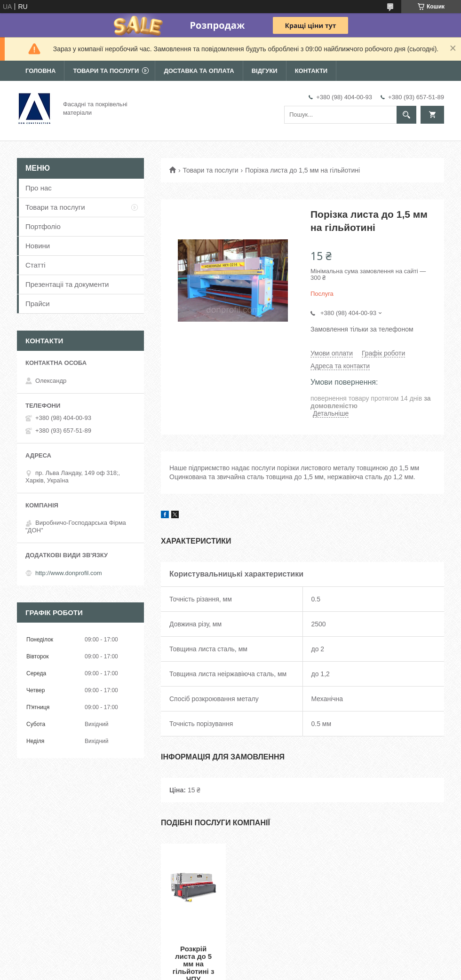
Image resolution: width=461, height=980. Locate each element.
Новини (38, 246)
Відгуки (265, 71)
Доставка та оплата (199, 71)
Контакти (311, 71)
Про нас (39, 188)
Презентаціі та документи (67, 284)
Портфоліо (43, 226)
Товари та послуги (106, 71)
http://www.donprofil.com (69, 573)
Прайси (38, 304)
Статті (36, 265)
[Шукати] (406, 115)
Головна (40, 71)
